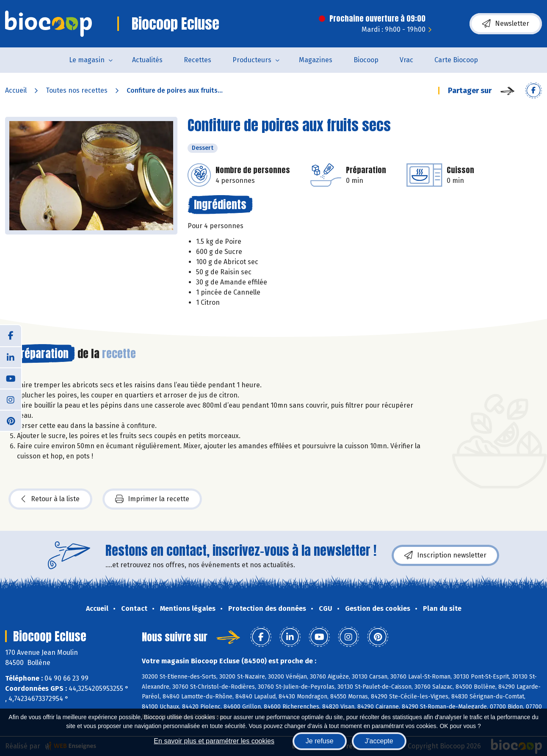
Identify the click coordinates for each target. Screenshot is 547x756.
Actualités (147, 60)
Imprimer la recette (152, 499)
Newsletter (506, 24)
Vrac (406, 60)
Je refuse (320, 741)
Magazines (316, 60)
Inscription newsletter (445, 555)
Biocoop (366, 60)
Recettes (198, 60)
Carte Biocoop (456, 60)
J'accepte (379, 741)
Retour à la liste (50, 499)
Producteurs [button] (252, 60)
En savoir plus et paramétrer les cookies (214, 741)
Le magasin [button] (87, 60)
